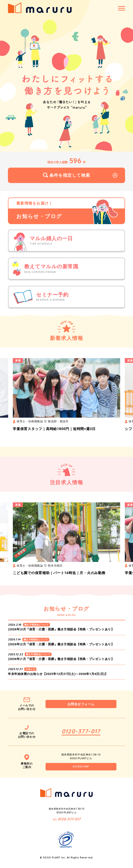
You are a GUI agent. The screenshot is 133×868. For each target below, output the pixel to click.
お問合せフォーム (81, 704)
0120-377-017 (81, 731)
